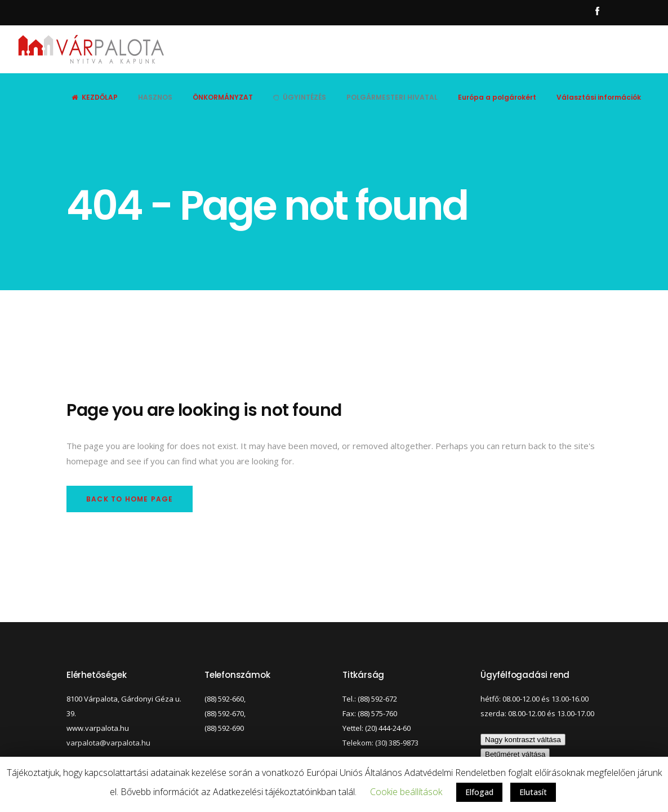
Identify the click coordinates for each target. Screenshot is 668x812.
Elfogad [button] (479, 792)
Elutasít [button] (533, 792)
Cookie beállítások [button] (406, 792)
